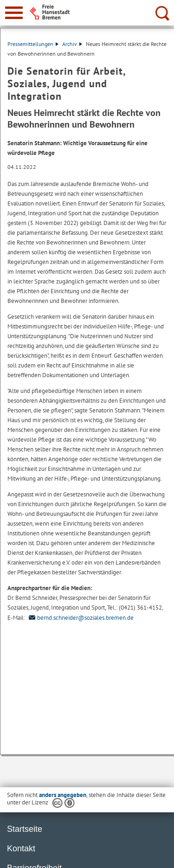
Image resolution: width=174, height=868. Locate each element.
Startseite (25, 829)
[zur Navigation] (14, 13)
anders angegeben (63, 795)
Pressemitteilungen (33, 44)
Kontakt (21, 849)
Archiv (72, 44)
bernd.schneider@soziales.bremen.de (80, 618)
